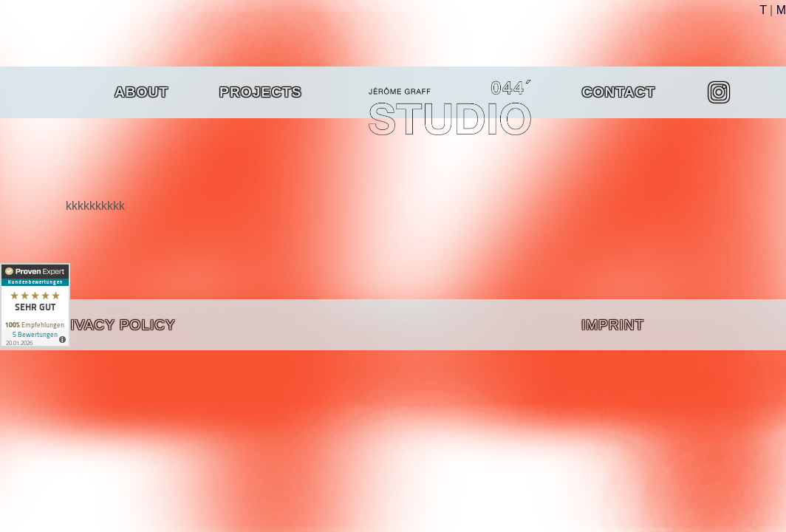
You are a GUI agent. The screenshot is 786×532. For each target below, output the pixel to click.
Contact (619, 92)
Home (392, 92)
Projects (269, 92)
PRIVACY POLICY (113, 325)
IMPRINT (613, 325)
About (141, 92)
